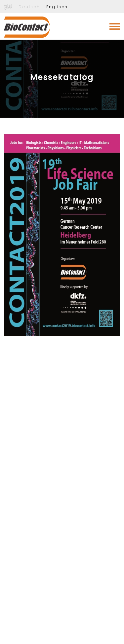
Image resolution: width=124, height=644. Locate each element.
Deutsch (29, 7)
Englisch (57, 7)
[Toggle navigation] (115, 26)
